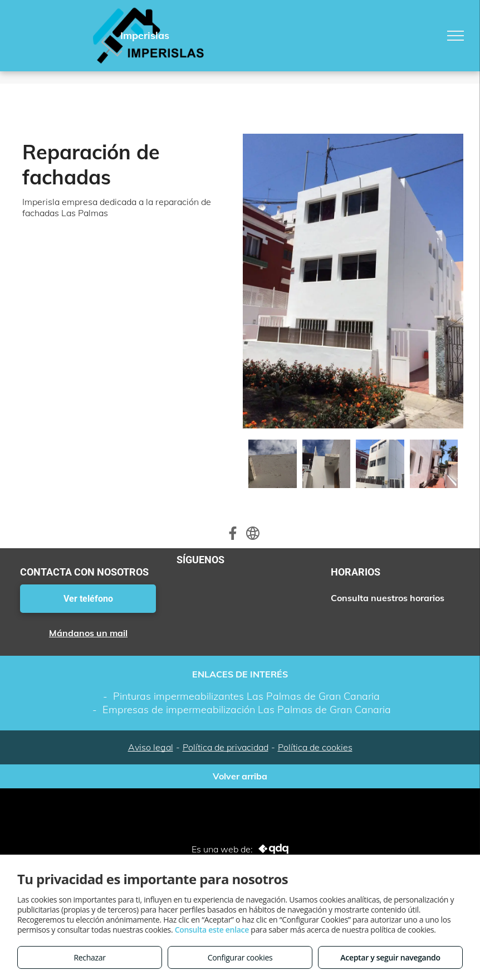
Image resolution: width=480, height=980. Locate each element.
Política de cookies (315, 747)
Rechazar (89, 957)
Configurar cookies (240, 957)
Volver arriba (240, 776)
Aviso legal (151, 747)
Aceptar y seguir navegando (390, 957)
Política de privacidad (226, 747)
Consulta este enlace (212, 930)
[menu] (455, 36)
